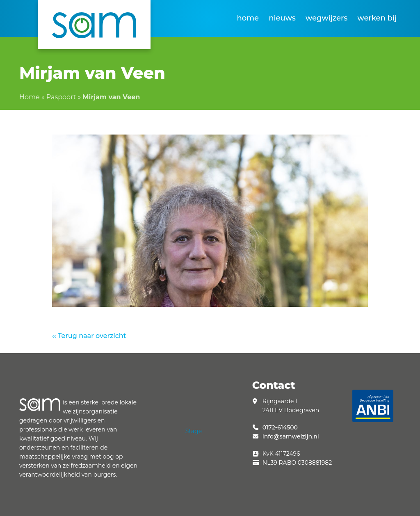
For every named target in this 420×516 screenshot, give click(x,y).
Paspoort (61, 97)
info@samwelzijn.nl (291, 436)
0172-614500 (280, 427)
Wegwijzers (326, 18)
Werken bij (377, 18)
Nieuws (282, 18)
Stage (194, 431)
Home (248, 18)
